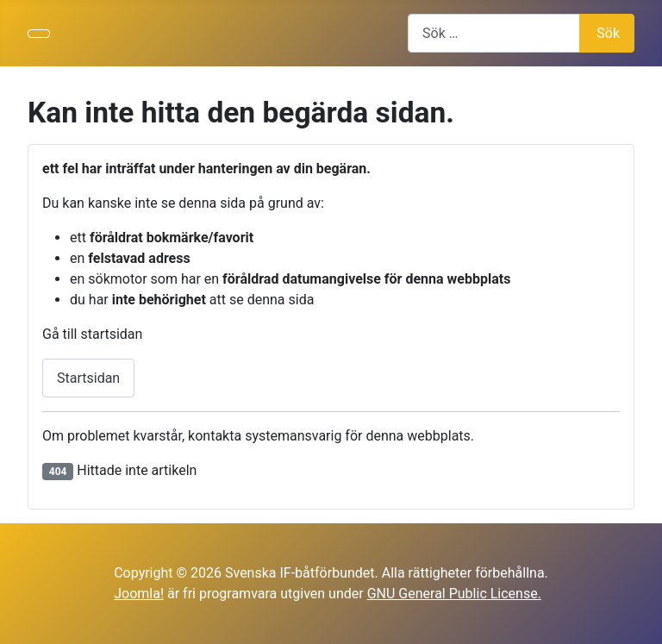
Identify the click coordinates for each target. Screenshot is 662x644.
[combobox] (494, 33)
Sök (608, 33)
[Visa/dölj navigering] (39, 34)
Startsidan (88, 378)
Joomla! (139, 594)
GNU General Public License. (454, 594)
